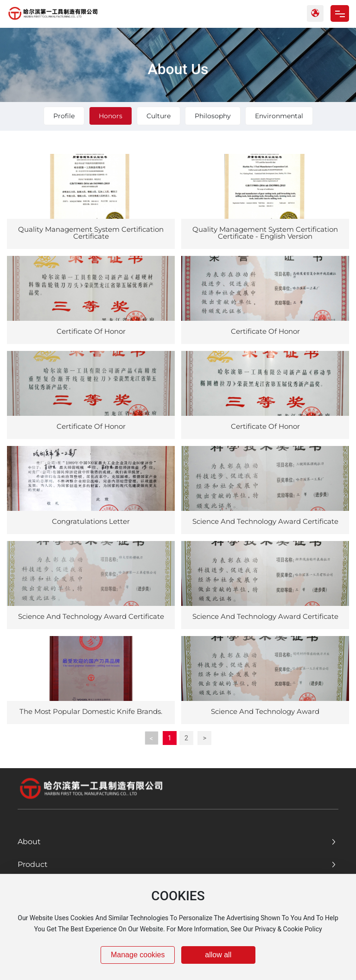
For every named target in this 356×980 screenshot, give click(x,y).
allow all (218, 955)
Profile (64, 116)
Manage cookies (138, 955)
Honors (111, 116)
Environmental (279, 116)
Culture (159, 116)
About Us (178, 69)
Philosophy (213, 116)
